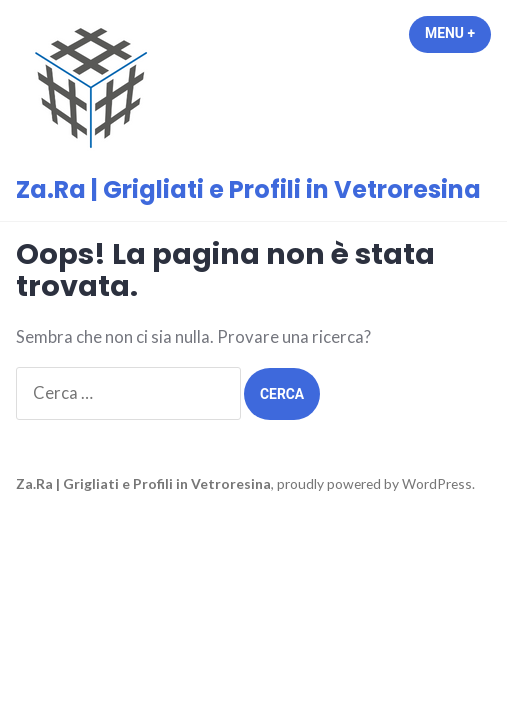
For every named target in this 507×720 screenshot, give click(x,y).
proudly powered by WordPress (374, 483)
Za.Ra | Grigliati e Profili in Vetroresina (248, 189)
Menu (458, 33)
